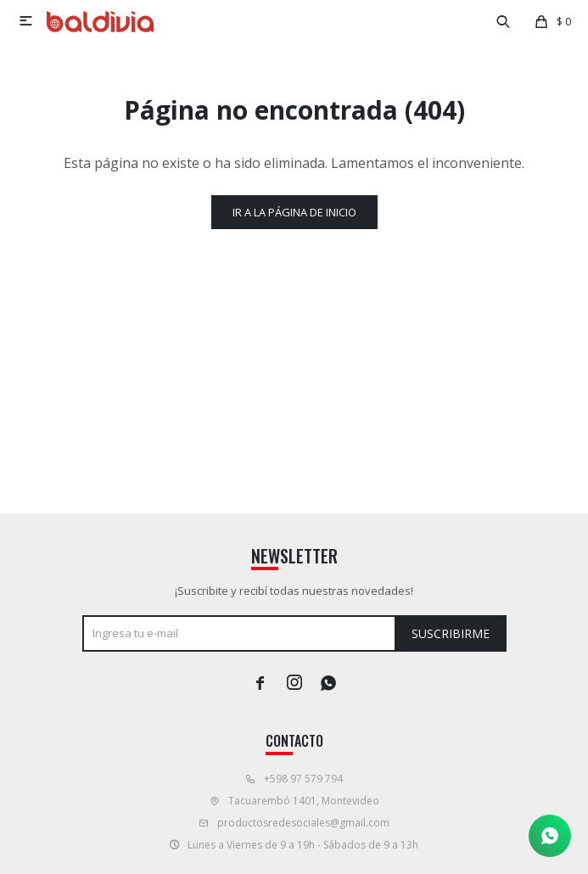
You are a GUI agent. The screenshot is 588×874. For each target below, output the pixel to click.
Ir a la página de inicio (294, 212)
